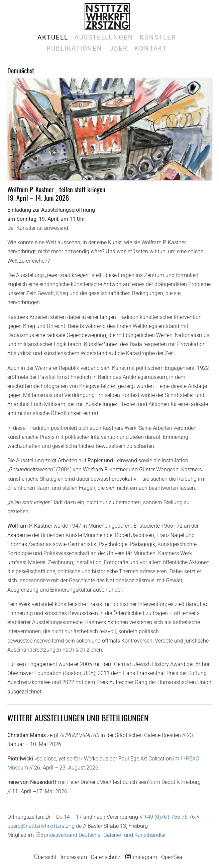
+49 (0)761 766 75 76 (170, 817)
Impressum (74, 857)
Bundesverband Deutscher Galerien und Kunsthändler (103, 835)
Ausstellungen (104, 37)
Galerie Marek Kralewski (107, 17)
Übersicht (45, 857)
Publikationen (74, 48)
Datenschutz (106, 857)
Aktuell (53, 37)
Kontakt (151, 48)
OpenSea (172, 857)
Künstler (158, 37)
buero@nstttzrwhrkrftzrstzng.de (44, 826)
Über (119, 48)
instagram (145, 857)
